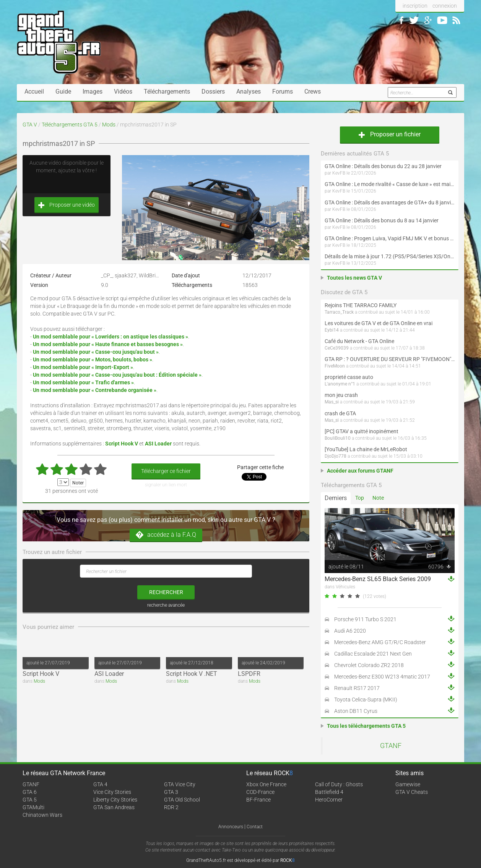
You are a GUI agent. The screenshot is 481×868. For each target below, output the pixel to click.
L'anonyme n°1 (340, 384)
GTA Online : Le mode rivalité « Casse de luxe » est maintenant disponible (390, 184)
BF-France (258, 800)
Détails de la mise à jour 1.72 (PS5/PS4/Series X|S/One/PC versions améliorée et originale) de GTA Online (390, 256)
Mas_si (332, 402)
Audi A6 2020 (350, 631)
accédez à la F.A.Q (166, 535)
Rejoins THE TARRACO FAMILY (361, 305)
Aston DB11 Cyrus (356, 711)
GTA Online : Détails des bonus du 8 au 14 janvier (382, 220)
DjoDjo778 (336, 456)
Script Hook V (41, 674)
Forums (283, 91)
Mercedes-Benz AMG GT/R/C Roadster (380, 642)
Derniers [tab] (336, 498)
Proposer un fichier (390, 134)
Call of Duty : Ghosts (339, 784)
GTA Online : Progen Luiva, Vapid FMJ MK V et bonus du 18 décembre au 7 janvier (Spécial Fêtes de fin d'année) (390, 238)
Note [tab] (378, 498)
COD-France (260, 792)
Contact (255, 827)
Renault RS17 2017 (357, 688)
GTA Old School (182, 800)
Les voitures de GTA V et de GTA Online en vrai (379, 323)
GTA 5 (30, 800)
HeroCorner (329, 800)
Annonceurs (231, 827)
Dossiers (213, 91)
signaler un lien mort (166, 485)
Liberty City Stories (115, 800)
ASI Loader (109, 674)
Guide (63, 91)
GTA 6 (30, 792)
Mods (109, 125)
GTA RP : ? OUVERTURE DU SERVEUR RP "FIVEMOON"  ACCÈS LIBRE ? (390, 359)
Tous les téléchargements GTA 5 (366, 726)
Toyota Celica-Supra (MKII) (366, 700)
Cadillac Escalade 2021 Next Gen (373, 654)
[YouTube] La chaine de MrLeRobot (366, 449)
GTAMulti (33, 807)
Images (93, 91)
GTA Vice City (180, 784)
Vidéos (123, 91)
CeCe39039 (337, 348)
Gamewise (408, 784)
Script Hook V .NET (192, 674)
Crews (313, 91)
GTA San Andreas (114, 807)
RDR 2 (171, 807)
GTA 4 (100, 784)
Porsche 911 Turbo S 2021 (365, 619)
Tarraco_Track (339, 312)
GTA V (30, 125)
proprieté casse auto (349, 377)
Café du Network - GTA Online (359, 341)
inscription (415, 6)
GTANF (391, 746)
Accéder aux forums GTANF (360, 471)
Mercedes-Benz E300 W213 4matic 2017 (382, 677)
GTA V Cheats (412, 792)
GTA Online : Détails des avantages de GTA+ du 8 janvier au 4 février (390, 202)
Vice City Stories (112, 792)
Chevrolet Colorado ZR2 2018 (369, 665)
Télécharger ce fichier (166, 471)
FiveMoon (335, 366)
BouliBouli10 (338, 438)
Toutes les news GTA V (354, 278)
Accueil (34, 91)
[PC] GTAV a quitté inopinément (362, 431)
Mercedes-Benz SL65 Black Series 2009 (378, 579)
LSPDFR (249, 674)
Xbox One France (266, 784)
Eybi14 (332, 330)
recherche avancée (166, 605)
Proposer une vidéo (67, 205)
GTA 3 (171, 792)
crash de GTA (340, 413)
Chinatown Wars (42, 815)
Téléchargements (167, 91)
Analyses (249, 91)
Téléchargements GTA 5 (70, 125)
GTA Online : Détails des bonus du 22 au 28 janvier (383, 166)
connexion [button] (445, 6)
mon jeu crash (341, 395)
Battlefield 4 (329, 792)
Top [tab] (360, 498)
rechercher (166, 592)
